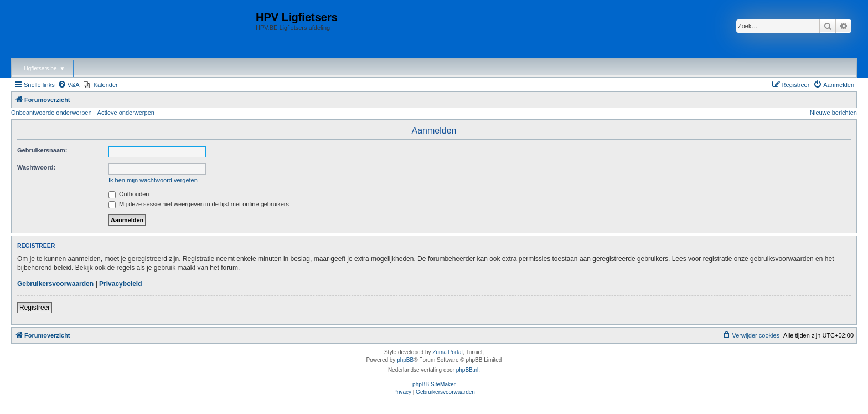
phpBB (405, 360)
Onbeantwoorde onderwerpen (51, 113)
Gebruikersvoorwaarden (55, 284)
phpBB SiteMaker (434, 384)
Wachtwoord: (36, 167)
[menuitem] (69, 85)
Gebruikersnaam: (42, 150)
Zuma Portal (447, 352)
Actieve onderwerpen (126, 113)
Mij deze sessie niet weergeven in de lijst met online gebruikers (199, 204)
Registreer (35, 308)
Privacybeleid (120, 284)
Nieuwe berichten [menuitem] (833, 113)
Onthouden (129, 194)
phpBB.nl (467, 370)
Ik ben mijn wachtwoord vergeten (153, 180)
